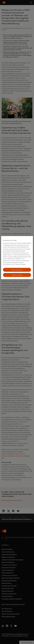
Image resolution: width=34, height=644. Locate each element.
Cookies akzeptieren (17, 270)
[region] (17, 258)
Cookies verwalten (17, 275)
